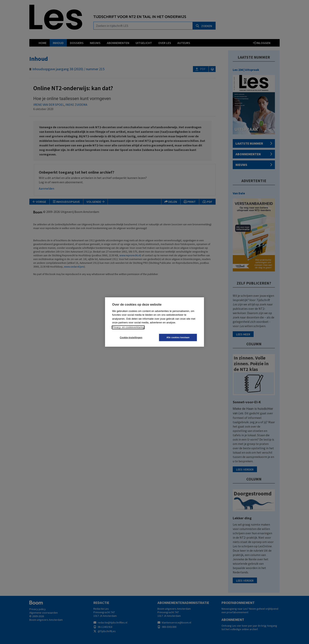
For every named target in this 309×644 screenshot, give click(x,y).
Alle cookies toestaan (178, 337)
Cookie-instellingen (131, 338)
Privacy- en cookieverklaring (128, 327)
